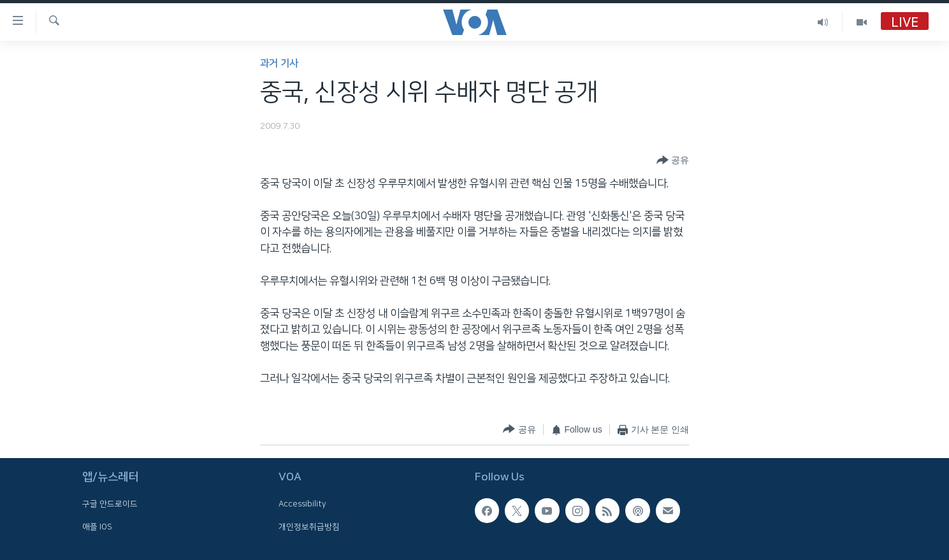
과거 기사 (279, 63)
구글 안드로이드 (110, 504)
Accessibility (302, 504)
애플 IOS (97, 527)
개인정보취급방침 (309, 527)
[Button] (673, 161)
